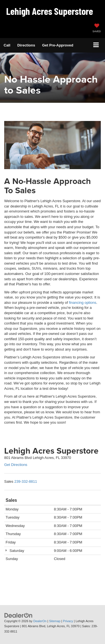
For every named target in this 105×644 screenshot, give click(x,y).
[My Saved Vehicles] (97, 29)
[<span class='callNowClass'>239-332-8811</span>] (26, 481)
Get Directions (16, 465)
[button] (7, 45)
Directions (26, 45)
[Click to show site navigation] (96, 45)
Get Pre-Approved (58, 45)
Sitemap (55, 621)
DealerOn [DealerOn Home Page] (40, 621)
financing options (83, 303)
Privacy (68, 621)
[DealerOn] (18, 615)
